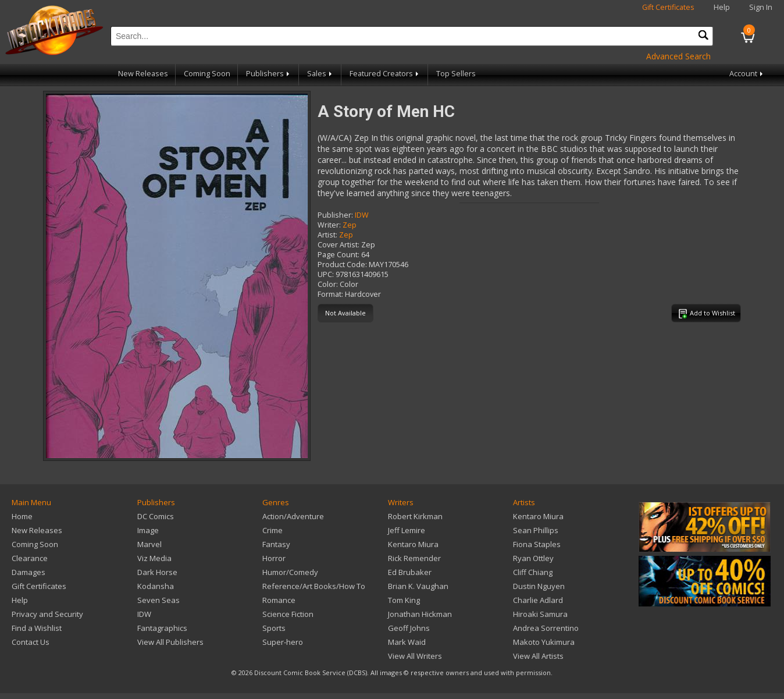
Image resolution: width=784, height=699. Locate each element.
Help (722, 7)
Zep (350, 225)
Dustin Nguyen (539, 586)
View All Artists (538, 656)
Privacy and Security (47, 614)
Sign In (761, 7)
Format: (330, 294)
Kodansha (156, 586)
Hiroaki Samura (540, 614)
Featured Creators (385, 74)
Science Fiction (288, 614)
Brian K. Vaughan (418, 586)
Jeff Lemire (407, 530)
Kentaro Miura (413, 544)
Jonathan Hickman (420, 614)
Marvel (149, 544)
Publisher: (335, 215)
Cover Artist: (338, 245)
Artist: (327, 235)
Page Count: (338, 255)
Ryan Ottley (533, 558)
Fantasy (276, 544)
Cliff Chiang (533, 572)
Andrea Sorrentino (546, 628)
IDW (362, 215)
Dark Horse (157, 572)
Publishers (269, 74)
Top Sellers (456, 74)
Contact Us (31, 642)
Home (22, 516)
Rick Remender (414, 558)
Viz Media (154, 558)
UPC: (326, 274)
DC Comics (156, 516)
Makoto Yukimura (544, 642)
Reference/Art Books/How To (314, 586)
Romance (279, 600)
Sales (320, 74)
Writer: (329, 225)
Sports (274, 628)
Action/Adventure (293, 516)
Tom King (404, 600)
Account (747, 74)
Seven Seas (158, 600)
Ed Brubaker (410, 572)
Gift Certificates (668, 7)
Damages (28, 572)
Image (148, 530)
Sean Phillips (536, 530)
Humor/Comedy (290, 572)
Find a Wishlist (37, 628)
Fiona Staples (537, 544)
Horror (274, 558)
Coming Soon (207, 74)
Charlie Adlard (538, 600)
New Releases (143, 74)
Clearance (30, 558)
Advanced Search (678, 56)
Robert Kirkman (415, 516)
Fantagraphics (162, 628)
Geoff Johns (409, 628)
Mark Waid (407, 642)
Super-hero (283, 642)
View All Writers (415, 656)
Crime (272, 530)
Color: (328, 284)
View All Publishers (170, 642)
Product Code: (342, 265)
